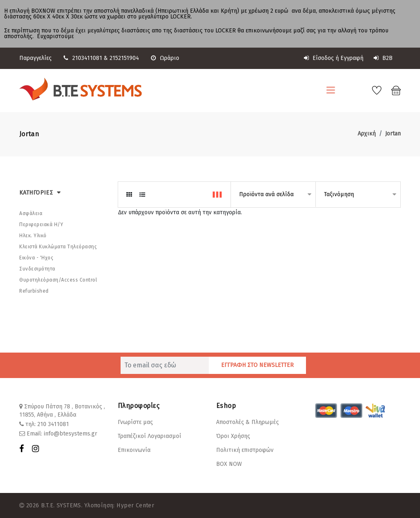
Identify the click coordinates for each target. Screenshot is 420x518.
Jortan (393, 133)
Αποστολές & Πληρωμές (248, 422)
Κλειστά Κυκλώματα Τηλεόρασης (58, 246)
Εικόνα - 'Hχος (36, 257)
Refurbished (34, 291)
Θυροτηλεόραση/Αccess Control (58, 280)
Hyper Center (135, 505)
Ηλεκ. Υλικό (33, 235)
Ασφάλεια (31, 213)
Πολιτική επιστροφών (245, 450)
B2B (383, 58)
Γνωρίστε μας (135, 422)
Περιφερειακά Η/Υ (41, 224)
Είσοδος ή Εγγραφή (334, 58)
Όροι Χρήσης (233, 436)
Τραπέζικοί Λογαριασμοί (150, 436)
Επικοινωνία (134, 450)
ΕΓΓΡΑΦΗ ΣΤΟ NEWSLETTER (257, 365)
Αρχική (367, 133)
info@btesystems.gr (71, 433)
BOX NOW (229, 464)
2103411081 (87, 58)
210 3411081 (53, 424)
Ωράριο (165, 58)
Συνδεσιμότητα (37, 268)
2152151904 (124, 58)
